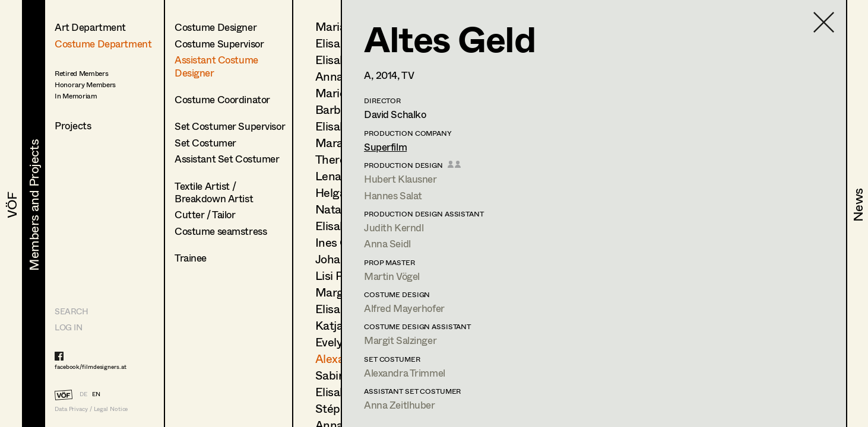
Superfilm (385, 147)
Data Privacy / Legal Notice (91, 409)
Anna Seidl (387, 243)
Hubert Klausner (400, 179)
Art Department (90, 27)
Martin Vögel (392, 276)
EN (96, 394)
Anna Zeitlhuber (400, 405)
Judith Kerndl (394, 227)
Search (71, 311)
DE (83, 394)
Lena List (339, 176)
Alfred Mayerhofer (404, 308)
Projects (73, 125)
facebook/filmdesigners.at (91, 367)
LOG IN (68, 327)
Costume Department (103, 44)
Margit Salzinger (400, 340)
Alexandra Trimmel (405, 373)
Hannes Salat (393, 195)
